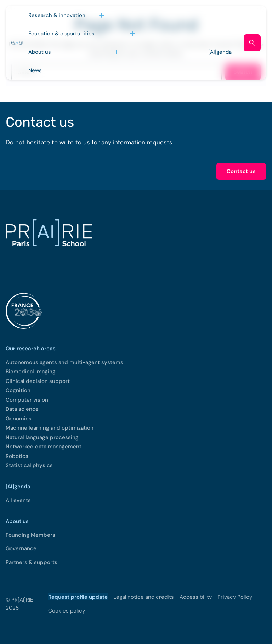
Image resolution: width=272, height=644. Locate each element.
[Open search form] (252, 43)
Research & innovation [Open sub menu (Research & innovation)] (57, 15)
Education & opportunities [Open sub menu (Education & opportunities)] (61, 34)
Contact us (241, 171)
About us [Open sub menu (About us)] (40, 52)
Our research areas (31, 349)
